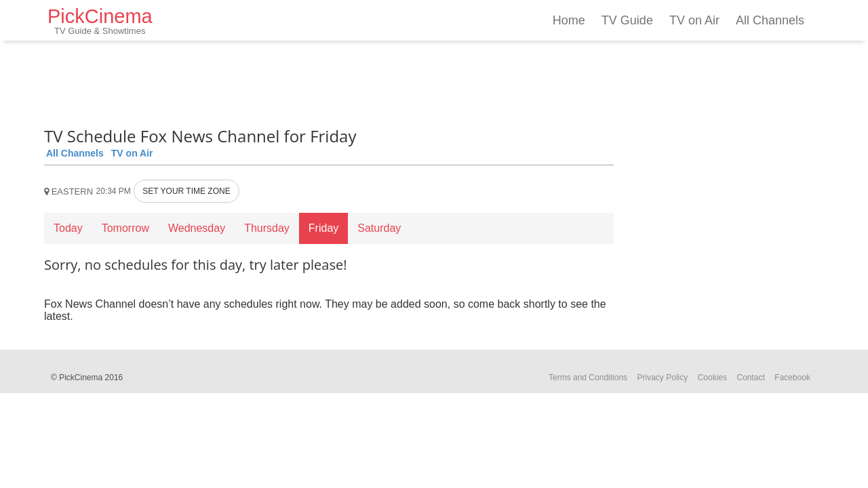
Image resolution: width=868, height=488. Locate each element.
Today (68, 228)
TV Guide (627, 20)
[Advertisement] (329, 81)
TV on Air (694, 20)
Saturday (379, 228)
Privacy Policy (663, 378)
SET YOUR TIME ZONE (186, 191)
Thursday (267, 228)
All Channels (770, 20)
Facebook (792, 378)
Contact (750, 378)
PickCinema (100, 21)
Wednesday (197, 228)
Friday (323, 228)
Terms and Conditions (588, 378)
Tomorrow (125, 228)
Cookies (712, 378)
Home (569, 20)
